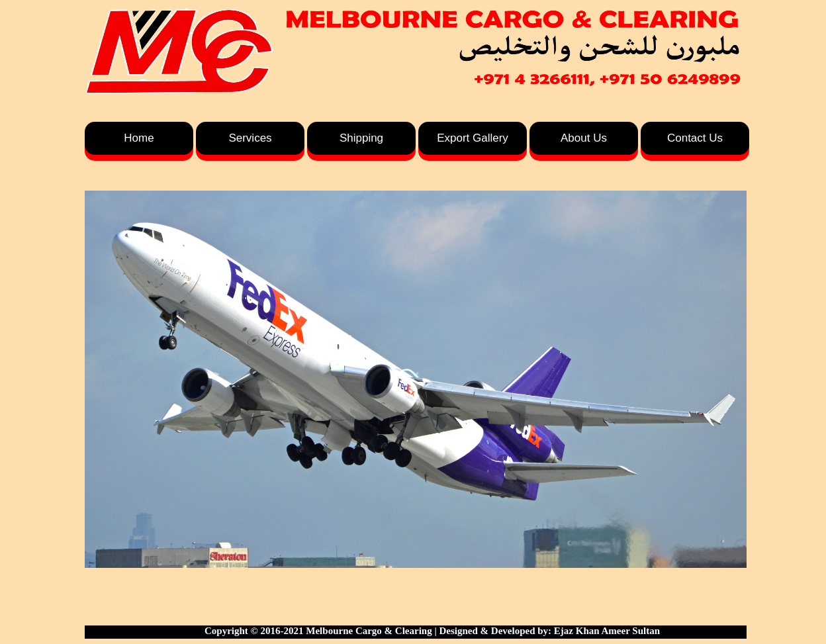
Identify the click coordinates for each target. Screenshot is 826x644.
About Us (584, 138)
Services (250, 138)
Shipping (361, 138)
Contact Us (695, 138)
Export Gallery (473, 138)
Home (139, 138)
